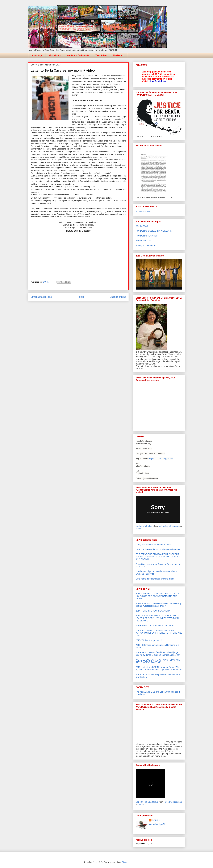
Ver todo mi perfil (157, 824)
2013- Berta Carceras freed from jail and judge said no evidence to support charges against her (158, 654)
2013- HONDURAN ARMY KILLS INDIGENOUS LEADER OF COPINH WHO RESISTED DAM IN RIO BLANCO (158, 618)
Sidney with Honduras (146, 246)
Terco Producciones (173, 802)
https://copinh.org (158, 81)
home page (37, 55)
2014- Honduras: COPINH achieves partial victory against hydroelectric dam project (158, 605)
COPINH (156, 820)
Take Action (101, 55)
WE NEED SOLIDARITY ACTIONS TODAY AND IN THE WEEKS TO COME (158, 661)
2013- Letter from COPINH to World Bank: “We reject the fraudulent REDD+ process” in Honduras (159, 668)
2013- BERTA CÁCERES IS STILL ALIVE (155, 625)
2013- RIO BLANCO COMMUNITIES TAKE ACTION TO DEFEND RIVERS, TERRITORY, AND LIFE (159, 633)
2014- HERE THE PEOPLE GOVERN (153, 611)
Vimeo (139, 529)
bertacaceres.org (143, 211)
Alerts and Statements (78, 55)
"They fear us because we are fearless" (154, 545)
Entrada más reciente (42, 297)
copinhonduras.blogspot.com (161, 459)
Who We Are (55, 55)
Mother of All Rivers (145, 526)
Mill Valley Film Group (169, 526)
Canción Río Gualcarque (147, 802)
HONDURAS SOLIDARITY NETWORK (154, 231)
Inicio (81, 297)
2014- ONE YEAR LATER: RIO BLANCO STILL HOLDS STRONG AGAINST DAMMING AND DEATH (157, 596)
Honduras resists (143, 241)
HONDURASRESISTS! (146, 236)
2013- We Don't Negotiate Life (149, 640)
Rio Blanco (119, 55)
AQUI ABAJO (142, 226)
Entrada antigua (118, 297)
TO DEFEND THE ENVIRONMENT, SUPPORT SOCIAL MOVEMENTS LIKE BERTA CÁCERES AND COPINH (158, 557)
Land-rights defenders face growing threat (155, 579)
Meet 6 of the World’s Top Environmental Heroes (158, 549)
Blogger (125, 862)
